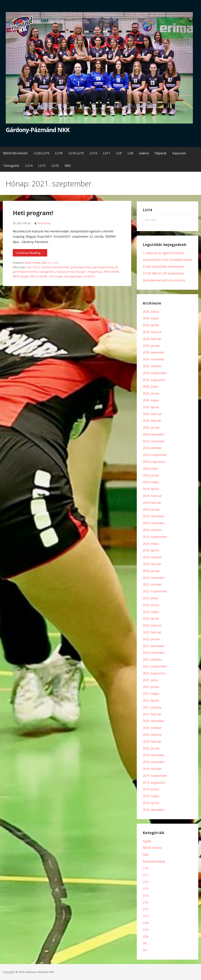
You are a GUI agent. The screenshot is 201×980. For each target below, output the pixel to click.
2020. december (154, 721)
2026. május (151, 318)
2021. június (151, 687)
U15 (145, 902)
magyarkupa (95, 272)
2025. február (152, 421)
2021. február (152, 714)
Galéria (144, 153)
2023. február (152, 564)
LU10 (55, 166)
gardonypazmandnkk (25, 272)
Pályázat (161, 153)
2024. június (151, 475)
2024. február (152, 503)
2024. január (151, 509)
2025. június (151, 393)
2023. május (151, 544)
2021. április (151, 701)
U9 (145, 950)
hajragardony (47, 272)
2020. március (152, 735)
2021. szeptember (155, 666)
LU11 (107, 153)
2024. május (151, 482)
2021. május (151, 694)
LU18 (59, 153)
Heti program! (33, 213)
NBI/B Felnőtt (33, 263)
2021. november (154, 653)
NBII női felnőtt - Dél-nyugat (46, 276)
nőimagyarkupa (73, 276)
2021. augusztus (154, 673)
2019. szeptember (155, 776)
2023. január (151, 571)
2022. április (151, 619)
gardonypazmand (81, 267)
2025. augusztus (154, 380)
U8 (145, 943)
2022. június (151, 605)
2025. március (152, 414)
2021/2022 (33, 267)
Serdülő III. (89, 276)
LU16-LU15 (76, 153)
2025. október (152, 366)
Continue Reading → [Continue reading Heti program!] (30, 253)
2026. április (151, 325)
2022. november (154, 578)
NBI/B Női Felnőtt (15, 153)
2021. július (150, 680)
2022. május (151, 612)
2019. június (151, 789)
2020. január (151, 748)
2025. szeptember (155, 373)
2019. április (151, 803)
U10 (145, 868)
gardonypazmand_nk (105, 267)
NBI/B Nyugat (21, 276)
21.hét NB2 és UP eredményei (163, 273)
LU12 (42, 166)
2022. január (151, 639)
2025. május (151, 400)
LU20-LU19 (41, 153)
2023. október (152, 530)
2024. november (154, 441)
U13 (145, 889)
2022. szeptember (155, 591)
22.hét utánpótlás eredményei (163, 267)
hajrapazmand (65, 272)
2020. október (152, 728)
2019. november (154, 762)
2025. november (154, 359)
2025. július (150, 387)
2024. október (152, 448)
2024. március (152, 496)
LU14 (29, 166)
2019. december (154, 755)
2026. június (151, 312)
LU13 (93, 153)
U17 (50, 263)
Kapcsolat (179, 153)
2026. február (152, 339)
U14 (145, 896)
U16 (145, 909)
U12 (145, 882)
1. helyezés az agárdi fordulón (163, 253)
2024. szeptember (155, 455)
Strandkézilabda (154, 861)
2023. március (152, 557)
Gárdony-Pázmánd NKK (38, 130)
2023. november (154, 523)
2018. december (154, 810)
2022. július (150, 598)
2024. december (154, 434)
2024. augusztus (154, 462)
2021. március (152, 707)
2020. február (152, 741)
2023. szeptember (155, 537)
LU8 (130, 153)
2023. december (154, 516)
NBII (68, 166)
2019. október (152, 769)
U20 (145, 937)
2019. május (151, 796)
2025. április (151, 407)
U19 (56, 263)
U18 (145, 923)
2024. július (150, 468)
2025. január (151, 427)
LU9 (119, 153)
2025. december (154, 352)
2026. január (151, 346)
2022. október (152, 584)
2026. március (152, 332)
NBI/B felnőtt (111, 272)
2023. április (151, 550)
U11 (145, 875)
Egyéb (147, 841)
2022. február (152, 632)
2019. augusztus (154, 782)
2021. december (154, 646)
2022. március (152, 625)
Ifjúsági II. (81, 272)
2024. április (151, 489)
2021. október (152, 660)
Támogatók (11, 166)
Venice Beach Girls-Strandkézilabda (167, 260)
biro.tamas (44, 223)
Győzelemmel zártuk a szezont (164, 280)
